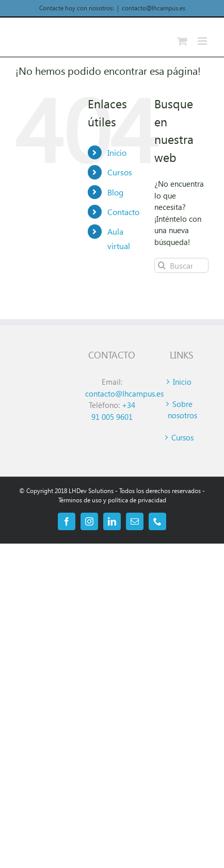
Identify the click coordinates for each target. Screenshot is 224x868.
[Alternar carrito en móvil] (182, 41)
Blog (115, 192)
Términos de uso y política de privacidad (112, 500)
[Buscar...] (181, 265)
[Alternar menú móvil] (203, 41)
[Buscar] (162, 265)
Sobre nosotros (182, 410)
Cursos (120, 172)
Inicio (117, 152)
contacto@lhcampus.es (154, 8)
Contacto (123, 212)
